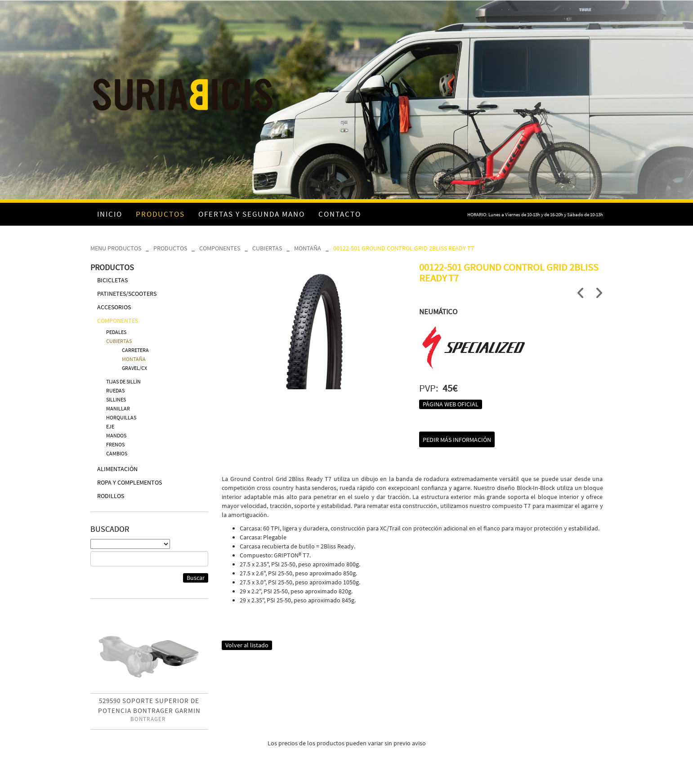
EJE (110, 426)
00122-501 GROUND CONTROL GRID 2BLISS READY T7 (404, 248)
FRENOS (115, 444)
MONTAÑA (308, 248)
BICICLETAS (112, 280)
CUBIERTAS (267, 248)
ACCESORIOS (114, 307)
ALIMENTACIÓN (117, 469)
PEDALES (116, 332)
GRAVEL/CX (134, 368)
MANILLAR (118, 408)
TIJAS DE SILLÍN (123, 381)
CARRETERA (135, 350)
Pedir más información (457, 440)
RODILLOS (111, 496)
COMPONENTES (220, 248)
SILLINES (116, 399)
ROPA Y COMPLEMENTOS (130, 482)
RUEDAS (115, 390)
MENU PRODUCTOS (116, 248)
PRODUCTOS (170, 248)
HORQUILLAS (121, 417)
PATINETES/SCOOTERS (127, 294)
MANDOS (116, 435)
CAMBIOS (117, 453)
